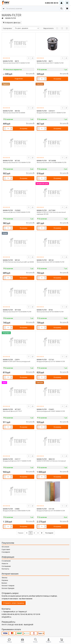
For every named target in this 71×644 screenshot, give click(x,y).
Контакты (5, 569)
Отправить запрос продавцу (14, 603)
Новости (5, 564)
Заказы (4, 578)
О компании (6, 561)
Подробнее (19, 79)
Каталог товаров (8, 586)
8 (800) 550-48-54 (52, 3)
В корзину (57, 79)
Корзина (5, 580)
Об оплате (5, 547)
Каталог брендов (8, 588)
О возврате (6, 552)
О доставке (6, 549)
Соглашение (6, 566)
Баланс (4, 583)
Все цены (30, 74)
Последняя (49, 533)
